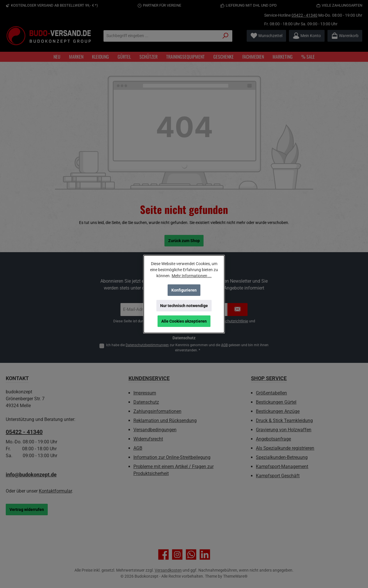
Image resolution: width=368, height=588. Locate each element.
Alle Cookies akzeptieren (184, 321)
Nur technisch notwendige (184, 306)
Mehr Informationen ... (192, 276)
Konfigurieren (184, 290)
